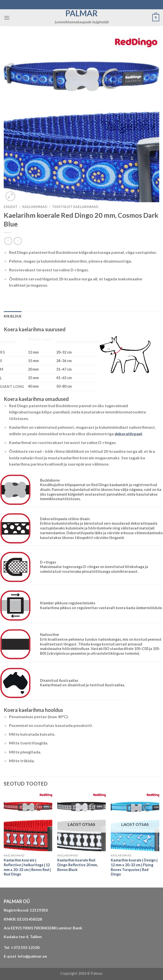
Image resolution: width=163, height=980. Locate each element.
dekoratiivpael (128, 434)
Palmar (82, 13)
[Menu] (7, 18)
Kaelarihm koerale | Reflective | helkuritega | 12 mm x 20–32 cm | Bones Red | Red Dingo (27, 867)
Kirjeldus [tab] (13, 316)
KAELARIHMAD (35, 207)
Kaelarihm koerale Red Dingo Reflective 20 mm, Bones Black (77, 865)
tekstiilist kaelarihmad (75, 207)
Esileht (11, 207)
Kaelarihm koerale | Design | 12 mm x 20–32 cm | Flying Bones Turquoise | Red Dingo (134, 867)
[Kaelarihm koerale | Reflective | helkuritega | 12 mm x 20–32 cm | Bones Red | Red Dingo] (28, 822)
